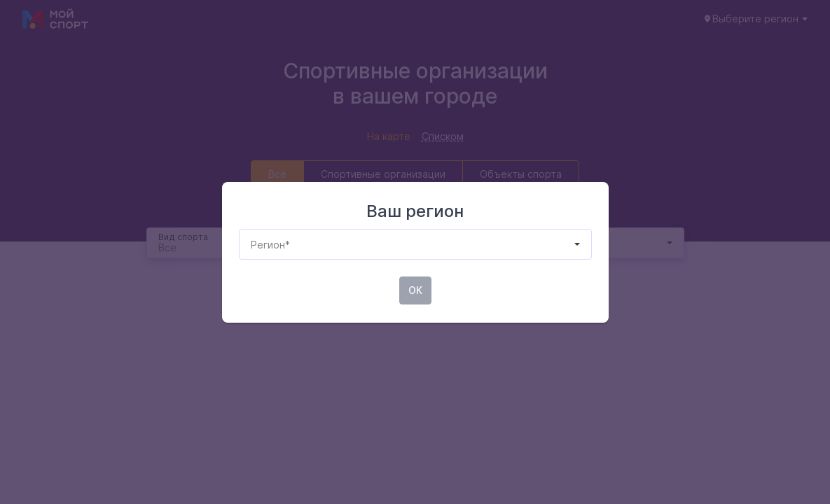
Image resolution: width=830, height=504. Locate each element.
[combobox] (251, 245)
